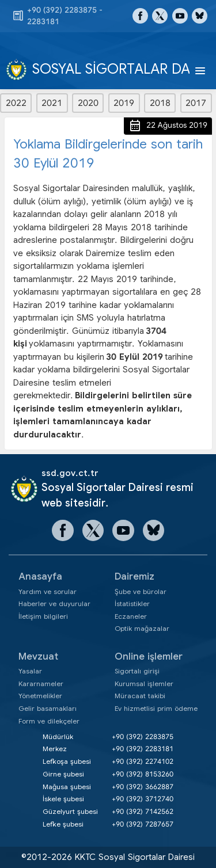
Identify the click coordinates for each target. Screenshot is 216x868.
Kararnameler (41, 684)
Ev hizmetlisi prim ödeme (156, 708)
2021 (52, 103)
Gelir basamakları (48, 708)
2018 (160, 103)
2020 (88, 103)
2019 (124, 103)
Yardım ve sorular (48, 591)
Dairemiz (134, 576)
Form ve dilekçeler (49, 721)
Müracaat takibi (140, 696)
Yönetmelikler (40, 696)
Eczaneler (131, 616)
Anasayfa (40, 576)
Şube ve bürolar (141, 591)
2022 (16, 103)
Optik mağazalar (142, 628)
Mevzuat (38, 656)
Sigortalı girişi (137, 671)
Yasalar (30, 671)
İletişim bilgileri (43, 616)
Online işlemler (149, 656)
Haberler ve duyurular (54, 604)
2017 (196, 103)
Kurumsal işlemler (144, 684)
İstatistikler (132, 604)
